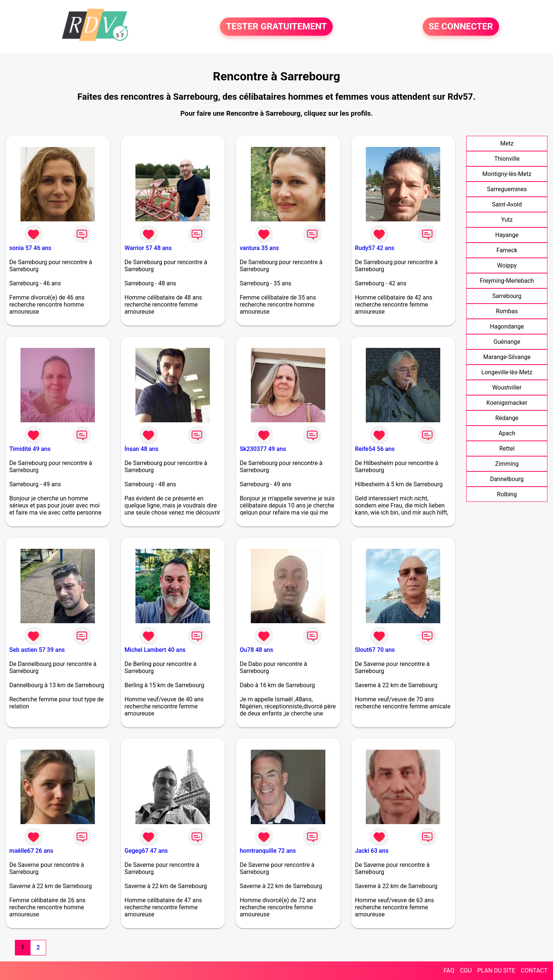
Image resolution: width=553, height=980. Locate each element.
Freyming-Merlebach (507, 281)
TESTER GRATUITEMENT (276, 27)
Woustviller (507, 387)
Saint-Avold (507, 204)
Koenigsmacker (507, 403)
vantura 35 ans (259, 248)
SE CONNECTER (461, 27)
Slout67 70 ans (375, 650)
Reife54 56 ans (375, 449)
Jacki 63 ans (372, 851)
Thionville (507, 159)
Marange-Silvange (507, 357)
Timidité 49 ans (30, 449)
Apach (507, 433)
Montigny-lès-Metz (507, 174)
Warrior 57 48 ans (148, 248)
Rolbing (507, 494)
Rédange (507, 418)
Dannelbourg (507, 479)
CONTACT (534, 971)
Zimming (507, 464)
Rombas (507, 311)
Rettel (507, 449)
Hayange (507, 235)
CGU (466, 971)
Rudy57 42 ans (375, 248)
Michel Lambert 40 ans (155, 650)
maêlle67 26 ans (31, 851)
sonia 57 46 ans (30, 248)
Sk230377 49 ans (263, 449)
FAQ (449, 971)
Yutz (507, 220)
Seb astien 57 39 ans (37, 650)
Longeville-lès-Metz (507, 372)
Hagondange (507, 326)
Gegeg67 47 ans (146, 851)
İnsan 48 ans (142, 449)
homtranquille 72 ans (268, 851)
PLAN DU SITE (496, 971)
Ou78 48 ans (256, 650)
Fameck (507, 250)
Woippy (507, 265)
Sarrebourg (507, 296)
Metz (507, 143)
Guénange (507, 342)
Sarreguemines (507, 189)
